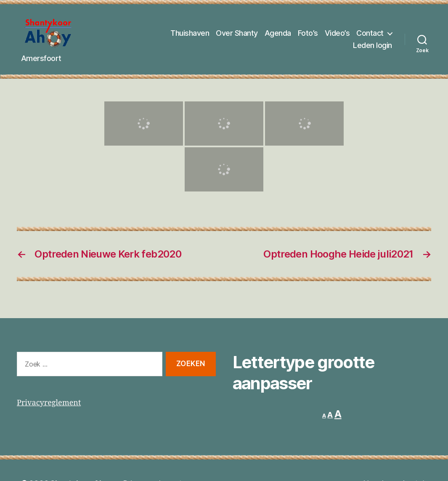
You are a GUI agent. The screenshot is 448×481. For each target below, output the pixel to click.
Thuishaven (190, 35)
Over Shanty (237, 35)
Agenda (278, 35)
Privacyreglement (49, 407)
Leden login (372, 48)
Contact (370, 35)
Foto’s (308, 35)
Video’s (337, 35)
